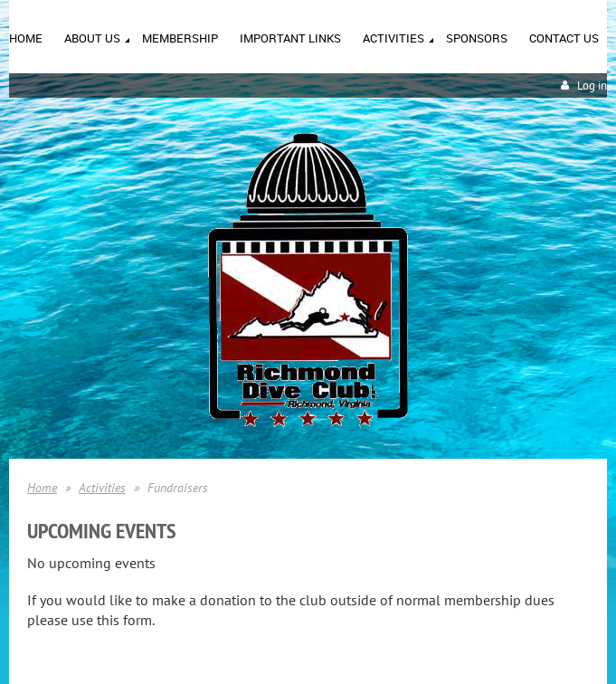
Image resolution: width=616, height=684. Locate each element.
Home (42, 488)
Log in (592, 85)
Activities (102, 488)
